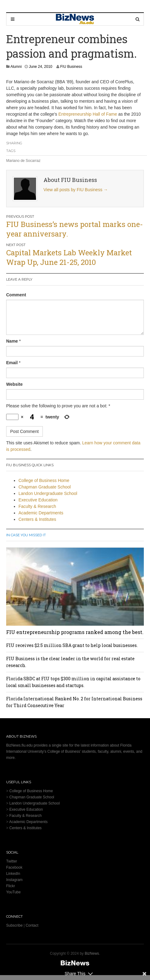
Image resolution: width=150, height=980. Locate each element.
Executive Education (38, 500)
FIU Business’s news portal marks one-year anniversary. (75, 229)
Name (12, 341)
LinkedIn (13, 874)
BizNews (92, 953)
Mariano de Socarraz (23, 161)
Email (12, 363)
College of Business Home (44, 480)
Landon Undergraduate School (48, 493)
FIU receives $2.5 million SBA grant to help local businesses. (72, 645)
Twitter (12, 861)
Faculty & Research (37, 506)
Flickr (11, 886)
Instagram (14, 880)
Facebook (14, 867)
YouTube (13, 892)
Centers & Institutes (37, 519)
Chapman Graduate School (45, 487)
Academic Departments (41, 513)
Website (14, 384)
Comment (16, 295)
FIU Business (71, 67)
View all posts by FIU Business (76, 190)
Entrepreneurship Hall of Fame (88, 114)
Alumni (16, 67)
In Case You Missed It (26, 535)
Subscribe (14, 925)
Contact (32, 925)
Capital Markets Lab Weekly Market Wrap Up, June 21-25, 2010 (69, 257)
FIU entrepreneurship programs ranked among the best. (75, 632)
